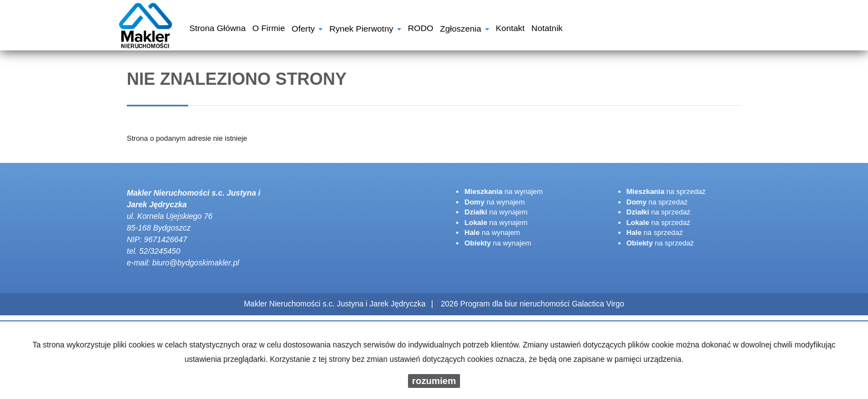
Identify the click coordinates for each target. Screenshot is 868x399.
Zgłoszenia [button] (465, 30)
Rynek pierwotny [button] (365, 30)
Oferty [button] (307, 30)
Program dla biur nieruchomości (516, 304)
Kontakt (510, 29)
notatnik (547, 29)
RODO (421, 29)
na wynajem (504, 191)
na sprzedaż (666, 191)
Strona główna (218, 29)
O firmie (269, 29)
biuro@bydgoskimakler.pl (196, 263)
